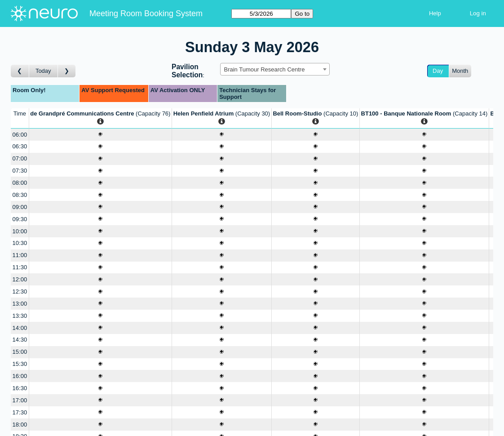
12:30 (20, 291)
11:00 (20, 255)
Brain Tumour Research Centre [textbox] (265, 69)
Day (438, 71)
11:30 (20, 267)
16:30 (20, 388)
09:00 (20, 207)
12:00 (20, 279)
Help (435, 13)
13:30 (20, 316)
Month (460, 71)
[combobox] (275, 69)
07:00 (20, 158)
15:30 (20, 364)
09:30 (20, 219)
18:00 (20, 425)
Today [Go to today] (43, 71)
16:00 (20, 376)
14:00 (20, 328)
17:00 (20, 400)
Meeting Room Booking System (146, 13)
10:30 (20, 243)
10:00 (20, 231)
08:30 (20, 195)
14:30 (20, 340)
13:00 (20, 304)
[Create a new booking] (100, 135)
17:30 (20, 412)
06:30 (20, 146)
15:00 (20, 352)
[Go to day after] (67, 71)
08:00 (20, 183)
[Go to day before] (20, 71)
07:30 (20, 171)
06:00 (20, 135)
